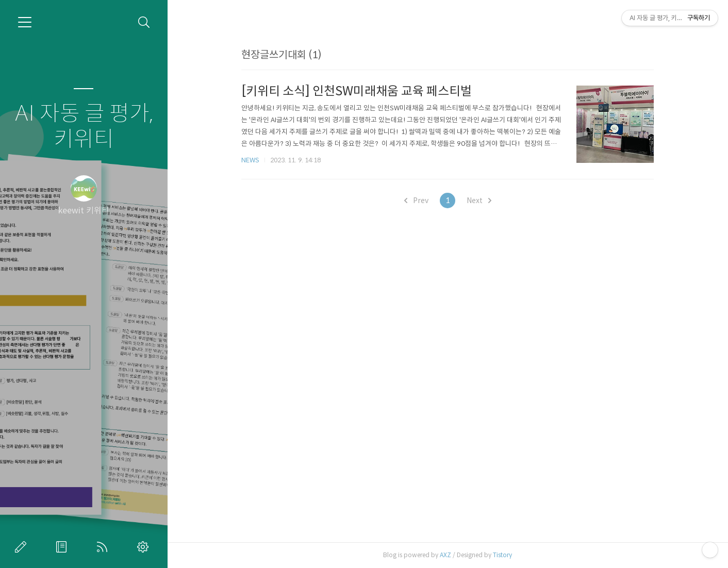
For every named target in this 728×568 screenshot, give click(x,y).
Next (479, 201)
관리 (145, 547)
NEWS (250, 160)
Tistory (502, 555)
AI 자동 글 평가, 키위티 (84, 127)
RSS (104, 547)
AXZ (445, 555)
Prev (416, 201)
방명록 (63, 547)
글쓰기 (23, 547)
